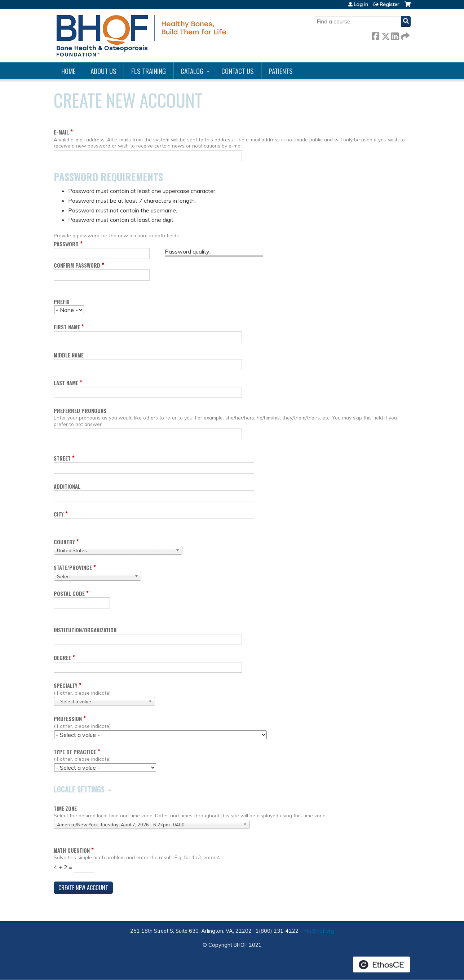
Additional (67, 486)
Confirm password (77, 265)
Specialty (66, 685)
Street (62, 458)
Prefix (61, 302)
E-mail (61, 132)
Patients (281, 71)
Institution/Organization (85, 630)
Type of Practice (75, 752)
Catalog (192, 71)
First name (67, 327)
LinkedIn (395, 35)
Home (69, 71)
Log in (361, 4)
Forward (405, 35)
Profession (68, 719)
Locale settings (79, 789)
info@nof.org (318, 931)
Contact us (238, 71)
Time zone (65, 808)
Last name (66, 383)
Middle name (69, 355)
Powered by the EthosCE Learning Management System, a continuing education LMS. (381, 964)
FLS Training (149, 71)
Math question (72, 850)
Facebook (375, 35)
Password (66, 244)
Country (64, 542)
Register (389, 4)
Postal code (69, 594)
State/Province (73, 568)
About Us (103, 71)
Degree (62, 658)
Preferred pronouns (80, 411)
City (59, 514)
